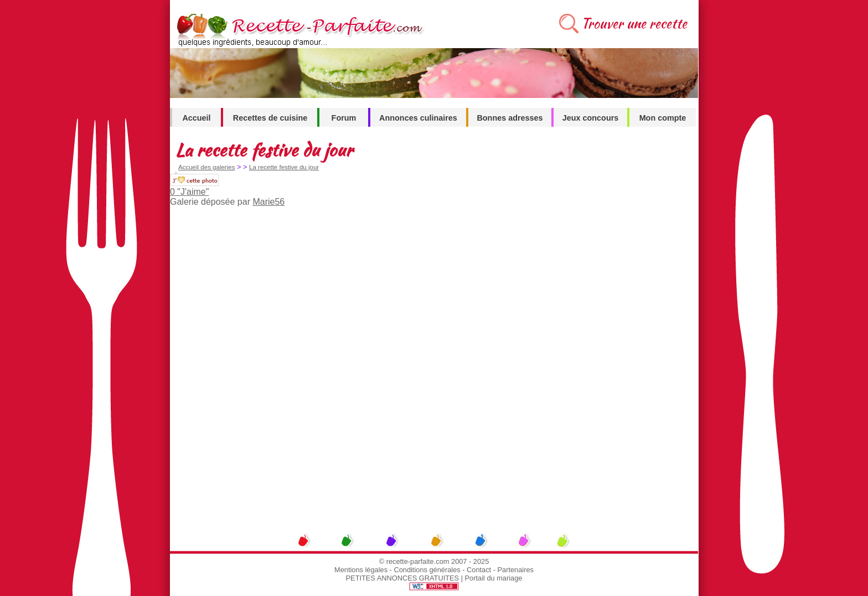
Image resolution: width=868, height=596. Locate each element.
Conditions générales (427, 570)
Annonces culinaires (418, 118)
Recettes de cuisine (270, 118)
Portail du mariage (494, 578)
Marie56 (268, 202)
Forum (344, 118)
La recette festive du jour (284, 167)
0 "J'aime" (189, 192)
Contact (479, 570)
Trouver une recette (634, 24)
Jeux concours (591, 118)
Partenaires (516, 570)
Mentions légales (361, 570)
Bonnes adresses (510, 118)
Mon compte (663, 118)
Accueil (196, 118)
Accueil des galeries (206, 167)
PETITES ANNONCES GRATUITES (403, 578)
